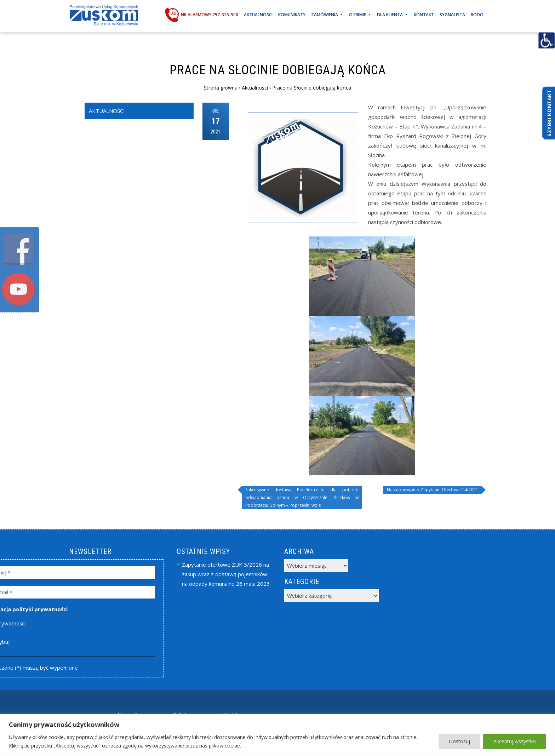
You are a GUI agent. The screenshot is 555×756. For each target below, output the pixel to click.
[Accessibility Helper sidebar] (547, 40)
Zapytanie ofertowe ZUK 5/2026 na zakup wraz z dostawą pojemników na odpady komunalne (225, 574)
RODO (477, 15)
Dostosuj (459, 741)
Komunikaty (292, 15)
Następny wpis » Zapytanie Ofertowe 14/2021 (433, 490)
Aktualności (258, 15)
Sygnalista (452, 15)
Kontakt (424, 15)
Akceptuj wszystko (515, 741)
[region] (277, 735)
